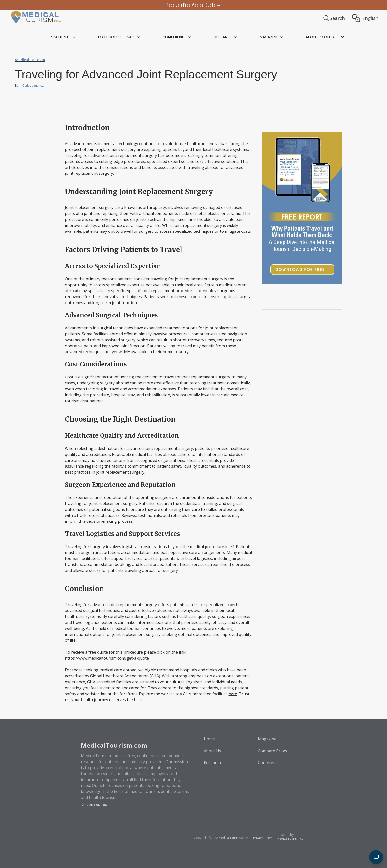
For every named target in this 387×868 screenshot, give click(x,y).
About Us (212, 751)
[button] (59, 37)
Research (212, 763)
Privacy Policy (262, 838)
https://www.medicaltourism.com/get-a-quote (107, 658)
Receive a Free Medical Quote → (194, 5)
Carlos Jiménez (33, 86)
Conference (269, 763)
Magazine (267, 739)
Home (209, 739)
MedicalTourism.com (233, 838)
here (233, 694)
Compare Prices (273, 751)
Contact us (97, 805)
